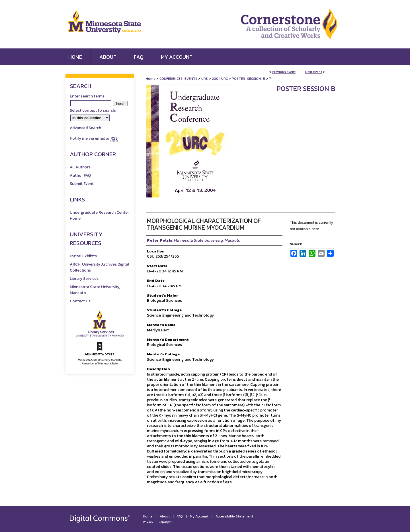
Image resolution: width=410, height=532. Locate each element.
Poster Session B (306, 88)
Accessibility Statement (234, 516)
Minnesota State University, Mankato (95, 290)
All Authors (80, 167)
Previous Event (284, 72)
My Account (199, 516)
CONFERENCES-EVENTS (179, 79)
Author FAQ (80, 175)
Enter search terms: (88, 96)
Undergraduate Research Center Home (99, 215)
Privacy (148, 522)
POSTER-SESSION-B (249, 79)
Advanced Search (85, 128)
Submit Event (82, 184)
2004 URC (220, 79)
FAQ (180, 516)
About (165, 516)
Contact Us (80, 301)
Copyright (165, 522)
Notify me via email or (94, 138)
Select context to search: (93, 110)
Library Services (84, 279)
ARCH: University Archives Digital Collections (100, 267)
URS (205, 79)
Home (151, 79)
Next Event (314, 72)
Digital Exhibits (83, 256)
